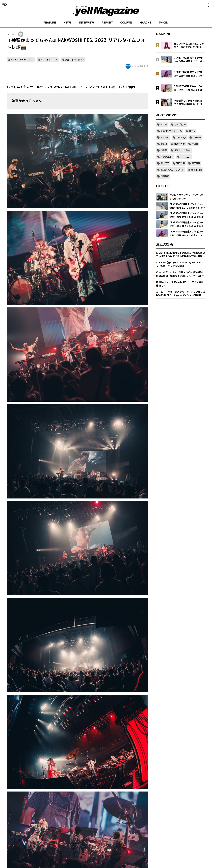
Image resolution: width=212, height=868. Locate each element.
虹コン (192, 131)
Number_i (181, 137)
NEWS (68, 23)
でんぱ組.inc (180, 124)
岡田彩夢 (180, 163)
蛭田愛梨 (196, 163)
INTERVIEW (87, 23)
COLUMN (126, 23)
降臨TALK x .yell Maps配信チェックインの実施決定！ (180, 284)
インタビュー (167, 157)
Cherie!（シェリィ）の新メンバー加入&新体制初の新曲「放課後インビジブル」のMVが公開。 (180, 274)
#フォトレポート (49, 60)
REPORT (107, 23)
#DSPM (164, 124)
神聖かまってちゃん (75, 60)
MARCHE (145, 23)
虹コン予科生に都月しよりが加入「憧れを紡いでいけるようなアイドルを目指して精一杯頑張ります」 (181, 255)
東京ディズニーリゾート (172, 170)
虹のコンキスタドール (171, 131)
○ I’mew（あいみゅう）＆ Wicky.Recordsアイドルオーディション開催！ (180, 264)
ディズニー (186, 157)
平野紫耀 (197, 137)
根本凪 (164, 144)
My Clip (164, 23)
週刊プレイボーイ (183, 150)
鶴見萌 (164, 150)
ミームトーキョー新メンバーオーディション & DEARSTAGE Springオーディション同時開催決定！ (181, 294)
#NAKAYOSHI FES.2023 (22, 60)
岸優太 (195, 144)
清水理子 (165, 163)
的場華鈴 (165, 176)
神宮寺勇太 (179, 144)
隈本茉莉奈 (197, 170)
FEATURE (50, 23)
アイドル (165, 137)
